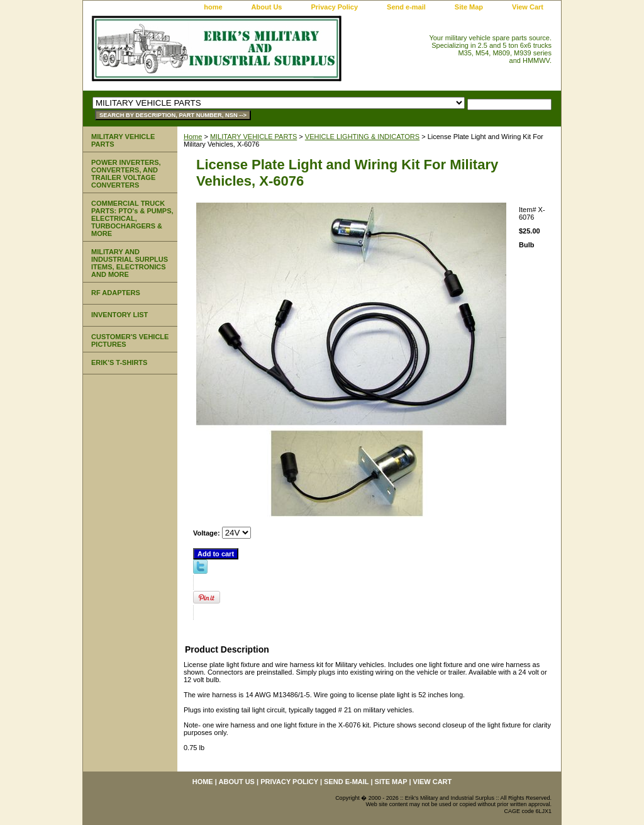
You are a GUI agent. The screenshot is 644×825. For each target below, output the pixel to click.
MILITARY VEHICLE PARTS (253, 137)
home (213, 7)
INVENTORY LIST (119, 315)
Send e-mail (406, 7)
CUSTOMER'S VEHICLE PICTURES (130, 340)
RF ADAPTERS (116, 293)
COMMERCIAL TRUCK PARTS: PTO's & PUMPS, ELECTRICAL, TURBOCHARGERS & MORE (132, 218)
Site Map (469, 7)
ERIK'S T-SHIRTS (119, 362)
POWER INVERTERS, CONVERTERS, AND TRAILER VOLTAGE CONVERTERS (126, 174)
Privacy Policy (334, 7)
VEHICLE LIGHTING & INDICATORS (362, 137)
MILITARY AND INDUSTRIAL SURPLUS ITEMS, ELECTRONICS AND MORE (130, 263)
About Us (267, 7)
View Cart (528, 7)
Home (193, 137)
